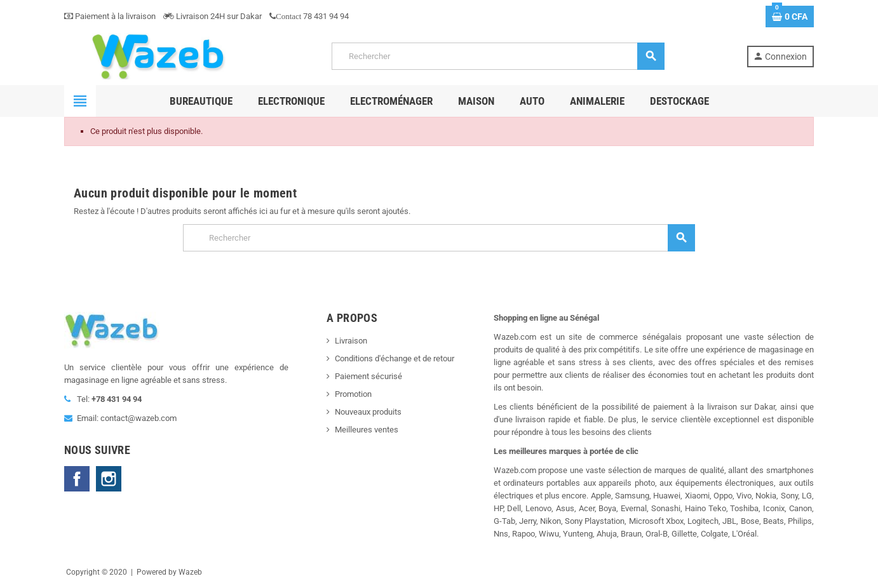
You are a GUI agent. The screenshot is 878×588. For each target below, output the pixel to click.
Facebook (77, 479)
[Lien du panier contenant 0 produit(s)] (790, 17)
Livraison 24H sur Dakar (213, 16)
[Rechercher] (498, 56)
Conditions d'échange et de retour (395, 358)
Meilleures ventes (367, 430)
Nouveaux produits (368, 412)
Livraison (351, 341)
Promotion (353, 394)
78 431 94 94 (309, 16)
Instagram (109, 479)
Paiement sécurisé (368, 376)
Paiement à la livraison (110, 16)
